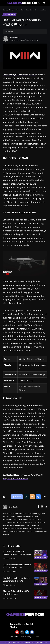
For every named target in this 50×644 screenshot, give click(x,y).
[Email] (32, 497)
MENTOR (25, 614)
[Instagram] (42, 507)
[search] (39, 3)
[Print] (38, 497)
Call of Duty (9, 15)
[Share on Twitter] (26, 497)
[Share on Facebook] (17, 497)
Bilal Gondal (14, 37)
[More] (45, 497)
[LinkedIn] (46, 507)
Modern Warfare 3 (26, 75)
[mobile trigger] (5, 3)
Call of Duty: (10, 75)
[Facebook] (38, 507)
